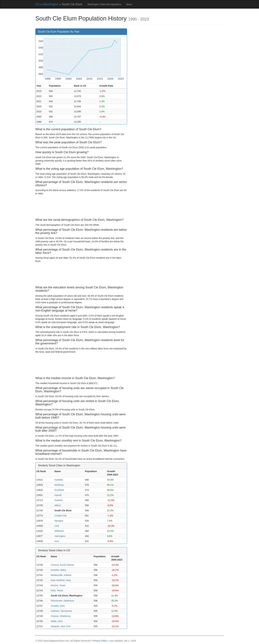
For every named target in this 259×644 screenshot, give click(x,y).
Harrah (58, 495)
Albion (58, 505)
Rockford (59, 490)
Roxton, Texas (58, 585)
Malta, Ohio (57, 621)
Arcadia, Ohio (58, 606)
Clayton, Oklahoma (61, 616)
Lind (57, 526)
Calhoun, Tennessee (61, 611)
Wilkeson (59, 531)
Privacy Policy (100, 641)
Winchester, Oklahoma (62, 601)
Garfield (59, 500)
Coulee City (60, 516)
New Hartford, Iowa (61, 580)
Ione (57, 541)
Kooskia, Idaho (58, 570)
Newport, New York (61, 626)
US (37, 4)
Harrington (60, 536)
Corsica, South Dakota (62, 565)
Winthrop (59, 485)
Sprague (59, 521)
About (129, 4)
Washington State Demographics (104, 4)
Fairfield (59, 480)
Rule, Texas (57, 590)
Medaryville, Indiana (61, 575)
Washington (51, 4)
